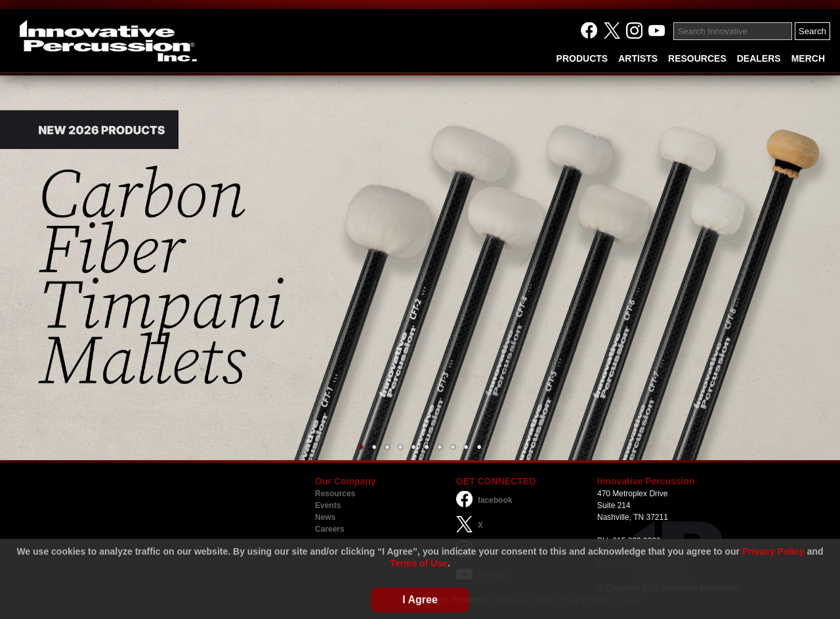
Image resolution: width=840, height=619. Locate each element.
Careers (330, 529)
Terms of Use (419, 563)
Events (328, 505)
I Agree (420, 600)
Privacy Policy (773, 551)
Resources (335, 494)
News (325, 517)
